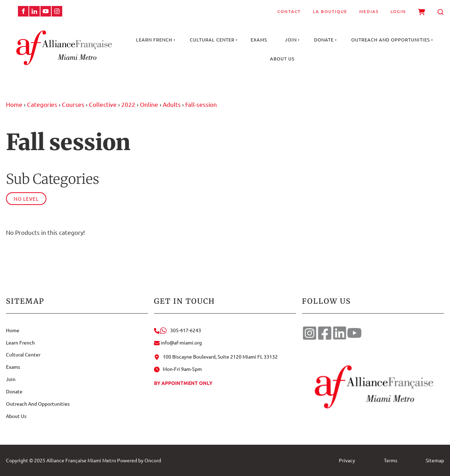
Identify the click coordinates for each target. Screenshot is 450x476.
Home (14, 104)
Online (149, 104)
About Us (282, 59)
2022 (128, 104)
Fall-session (201, 104)
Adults (172, 104)
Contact (289, 11)
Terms (391, 460)
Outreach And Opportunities (391, 40)
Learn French (154, 40)
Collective (103, 104)
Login (398, 11)
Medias (369, 11)
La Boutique (330, 11)
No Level (26, 199)
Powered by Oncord (139, 460)
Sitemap (435, 460)
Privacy (347, 460)
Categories (42, 104)
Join (291, 40)
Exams (259, 40)
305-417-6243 (178, 330)
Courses (73, 104)
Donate (324, 40)
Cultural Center (212, 40)
